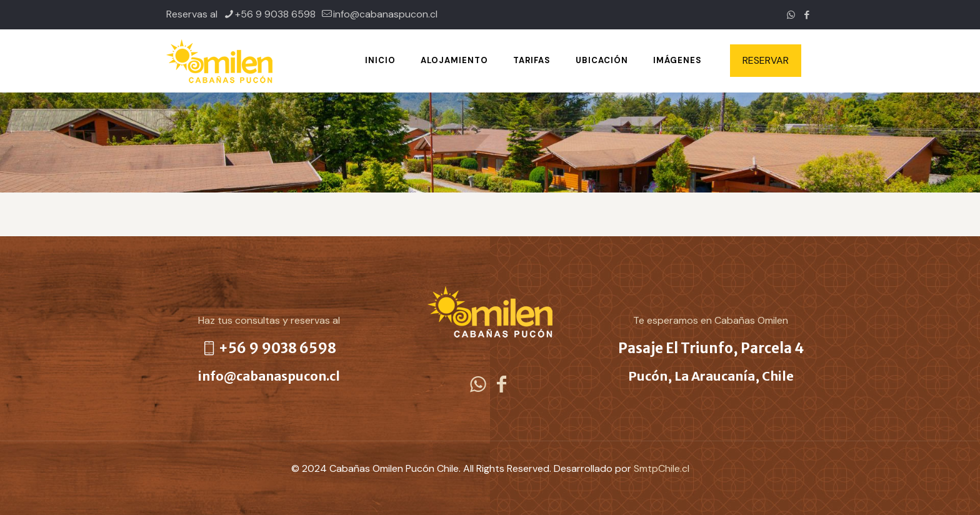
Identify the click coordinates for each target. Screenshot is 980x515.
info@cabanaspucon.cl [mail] (385, 14)
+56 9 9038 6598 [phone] (275, 14)
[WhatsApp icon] (791, 15)
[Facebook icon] (807, 15)
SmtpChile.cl (662, 468)
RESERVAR (766, 60)
